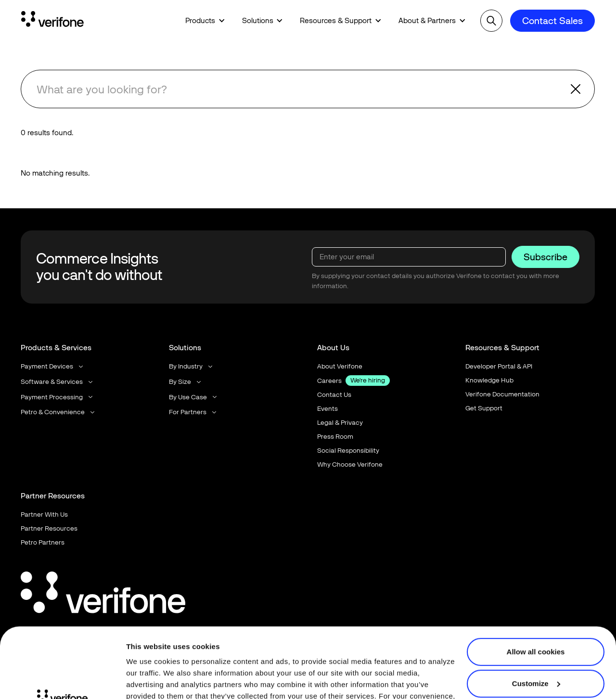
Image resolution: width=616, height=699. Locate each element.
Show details (148, 680)
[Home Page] (52, 21)
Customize (536, 617)
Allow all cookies (536, 586)
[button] (205, 21)
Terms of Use (220, 654)
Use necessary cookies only (536, 649)
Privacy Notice (153, 654)
